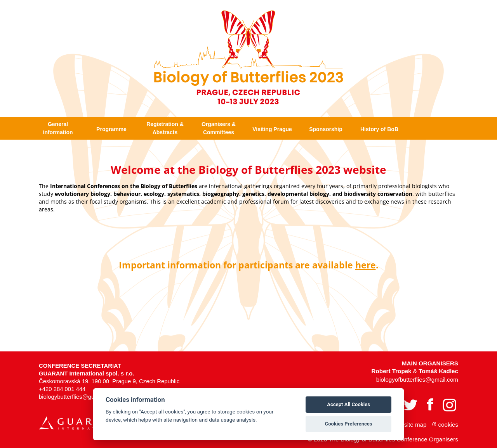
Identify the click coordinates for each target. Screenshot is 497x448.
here (366, 260)
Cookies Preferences (349, 424)
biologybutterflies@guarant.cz (77, 392)
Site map (415, 419)
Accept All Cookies (348, 404)
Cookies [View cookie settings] (448, 419)
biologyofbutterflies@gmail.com (417, 374)
